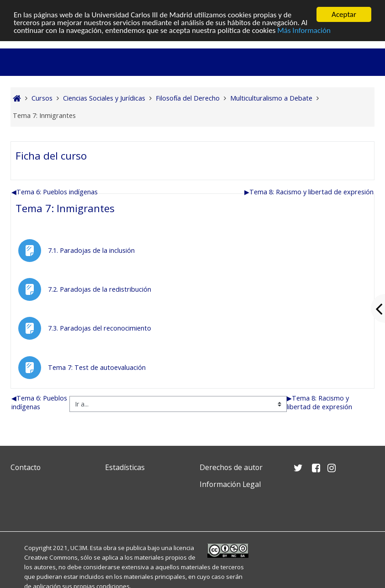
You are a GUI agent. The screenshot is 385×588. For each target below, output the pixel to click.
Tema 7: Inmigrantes (65, 208)
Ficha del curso (51, 156)
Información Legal (230, 484)
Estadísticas (125, 467)
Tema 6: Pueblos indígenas (55, 192)
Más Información (304, 30)
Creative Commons (51, 557)
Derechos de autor (231, 467)
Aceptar (344, 14)
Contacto (26, 467)
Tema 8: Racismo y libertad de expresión (309, 192)
